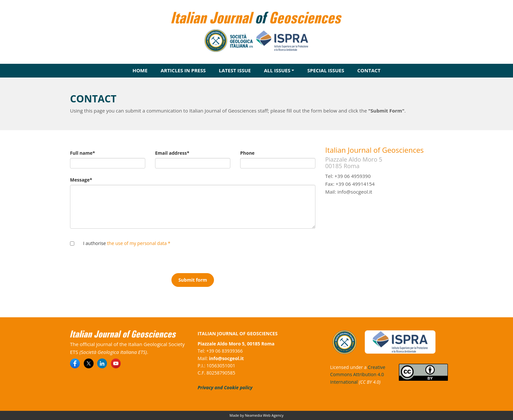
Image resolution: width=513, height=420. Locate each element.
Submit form (193, 280)
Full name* (82, 153)
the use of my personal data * (139, 243)
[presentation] (247, 250)
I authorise (127, 243)
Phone (247, 153)
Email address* (172, 153)
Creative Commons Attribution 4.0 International (358, 375)
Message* (81, 180)
